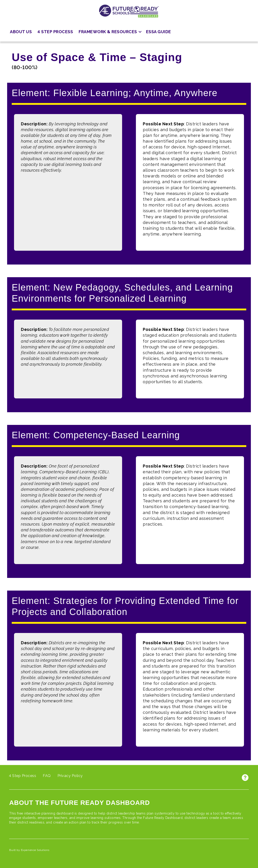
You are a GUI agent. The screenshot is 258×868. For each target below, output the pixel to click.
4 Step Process (55, 32)
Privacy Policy (70, 776)
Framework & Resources (108, 32)
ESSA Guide (159, 32)
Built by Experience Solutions (29, 850)
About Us (21, 32)
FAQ (47, 776)
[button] (140, 32)
